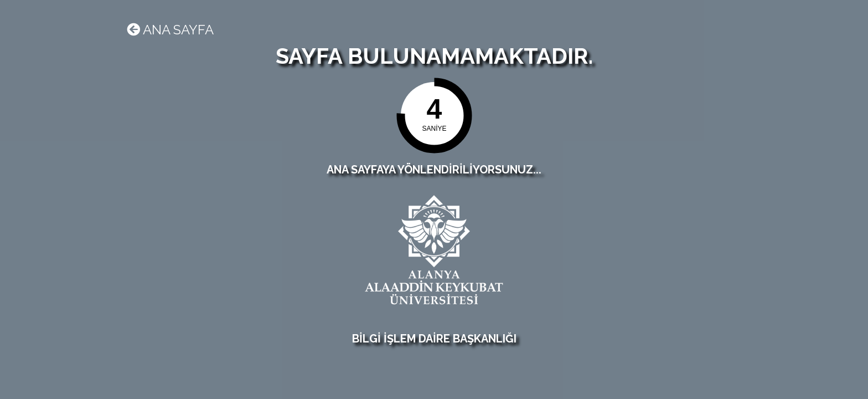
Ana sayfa (170, 30)
